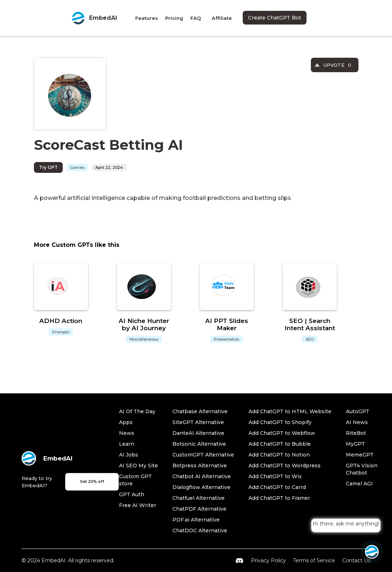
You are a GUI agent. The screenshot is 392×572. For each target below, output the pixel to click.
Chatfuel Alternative (199, 498)
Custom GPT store (135, 480)
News (127, 433)
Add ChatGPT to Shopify (280, 422)
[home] (94, 18)
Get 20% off (92, 482)
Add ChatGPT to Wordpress (285, 466)
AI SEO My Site (138, 466)
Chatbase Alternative (200, 411)
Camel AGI (359, 484)
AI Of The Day (137, 411)
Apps (126, 422)
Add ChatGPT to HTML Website (290, 411)
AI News (357, 422)
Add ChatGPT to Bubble (280, 444)
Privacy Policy (268, 560)
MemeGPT (360, 455)
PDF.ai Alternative (196, 520)
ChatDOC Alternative (200, 530)
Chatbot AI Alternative (202, 476)
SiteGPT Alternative (198, 422)
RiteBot (356, 433)
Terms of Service (314, 560)
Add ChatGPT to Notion (279, 455)
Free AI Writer (138, 505)
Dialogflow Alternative (201, 487)
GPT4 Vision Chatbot (362, 469)
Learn (127, 444)
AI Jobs (129, 455)
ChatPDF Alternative (199, 509)
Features (147, 18)
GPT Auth (132, 494)
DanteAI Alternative (198, 433)
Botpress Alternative (200, 466)
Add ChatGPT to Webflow (282, 433)
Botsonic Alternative (199, 444)
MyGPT (355, 444)
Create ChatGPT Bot (275, 18)
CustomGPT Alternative (203, 455)
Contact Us (356, 560)
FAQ (196, 18)
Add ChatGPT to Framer (279, 498)
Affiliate (222, 18)
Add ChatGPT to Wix (275, 476)
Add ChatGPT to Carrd (277, 487)
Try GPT (48, 167)
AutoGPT (358, 411)
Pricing (174, 18)
